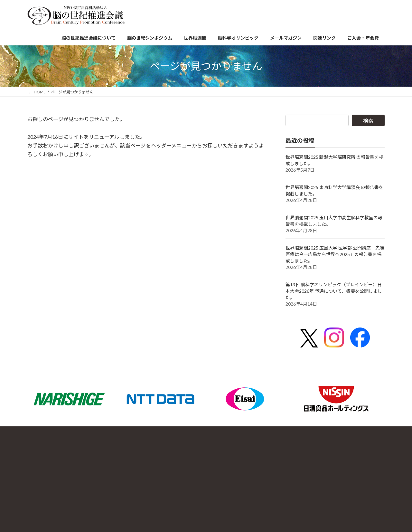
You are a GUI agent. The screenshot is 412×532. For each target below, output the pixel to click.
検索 (368, 121)
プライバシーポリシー (318, 445)
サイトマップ (288, 463)
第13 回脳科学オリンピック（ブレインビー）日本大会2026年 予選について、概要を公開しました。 (334, 291)
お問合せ (284, 445)
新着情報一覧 (356, 445)
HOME (311, 463)
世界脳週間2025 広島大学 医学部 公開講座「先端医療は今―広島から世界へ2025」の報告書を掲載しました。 (335, 254)
